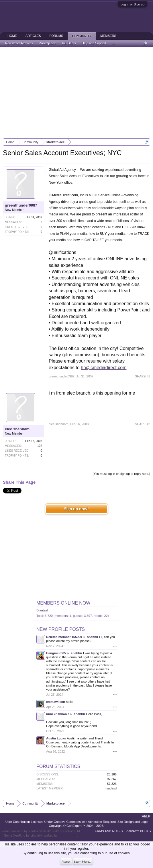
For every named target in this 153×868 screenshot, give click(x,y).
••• (115, 646)
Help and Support (94, 43)
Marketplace (47, 43)
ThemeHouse (68, 835)
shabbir (93, 637)
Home (12, 36)
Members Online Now (63, 603)
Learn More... (83, 862)
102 (40, 446)
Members (108, 36)
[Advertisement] (76, 93)
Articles (33, 36)
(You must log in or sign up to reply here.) (121, 474)
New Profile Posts (61, 629)
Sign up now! (76, 509)
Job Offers (69, 43)
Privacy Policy (139, 831)
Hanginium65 (56, 653)
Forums (56, 36)
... (113, 43)
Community (82, 36)
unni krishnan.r (57, 714)
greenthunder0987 (21, 205)
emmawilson (56, 702)
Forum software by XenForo (41, 831)
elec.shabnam (17, 429)
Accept (66, 862)
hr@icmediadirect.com (104, 368)
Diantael (42, 610)
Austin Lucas (56, 738)
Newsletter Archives (19, 43)
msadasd (110, 788)
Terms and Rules (108, 831)
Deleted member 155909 (64, 637)
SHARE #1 (143, 376)
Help (146, 816)
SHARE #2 (143, 424)
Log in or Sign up (133, 4)
